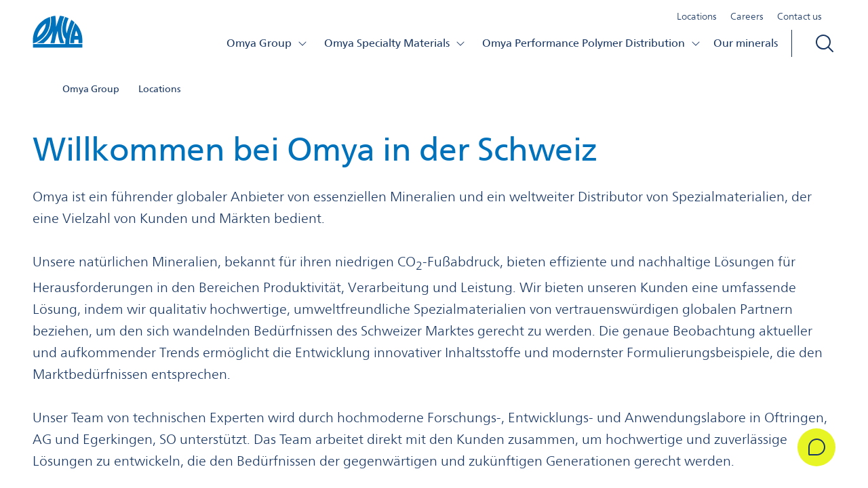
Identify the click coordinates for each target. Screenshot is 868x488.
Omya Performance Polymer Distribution (592, 43)
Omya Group (267, 43)
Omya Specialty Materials (395, 43)
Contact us (800, 16)
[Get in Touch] (816, 447)
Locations (697, 16)
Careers (747, 16)
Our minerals (746, 43)
